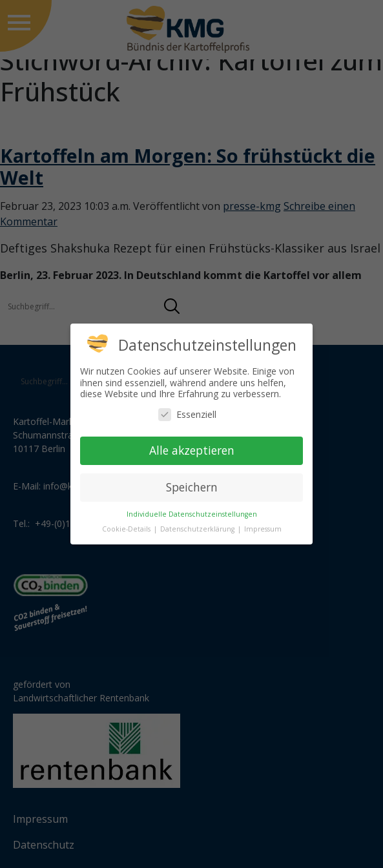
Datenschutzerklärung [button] (198, 529)
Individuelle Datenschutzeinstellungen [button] (192, 514)
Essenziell (187, 414)
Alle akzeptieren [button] (192, 450)
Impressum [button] (263, 529)
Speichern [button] (192, 487)
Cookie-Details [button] (127, 529)
